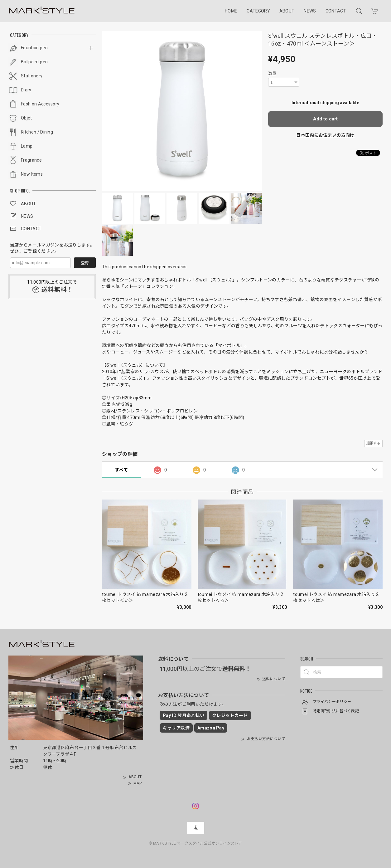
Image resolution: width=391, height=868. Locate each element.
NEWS (310, 11)
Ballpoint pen (34, 62)
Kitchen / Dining (37, 132)
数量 (272, 73)
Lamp (27, 146)
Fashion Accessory (40, 104)
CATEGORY (258, 11)
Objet (27, 118)
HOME (231, 11)
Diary (26, 90)
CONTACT (336, 11)
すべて (121, 470)
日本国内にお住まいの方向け (325, 135)
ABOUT (287, 11)
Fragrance (31, 160)
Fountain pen (34, 48)
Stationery (32, 76)
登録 (85, 263)
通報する (373, 443)
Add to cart (325, 119)
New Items (32, 174)
